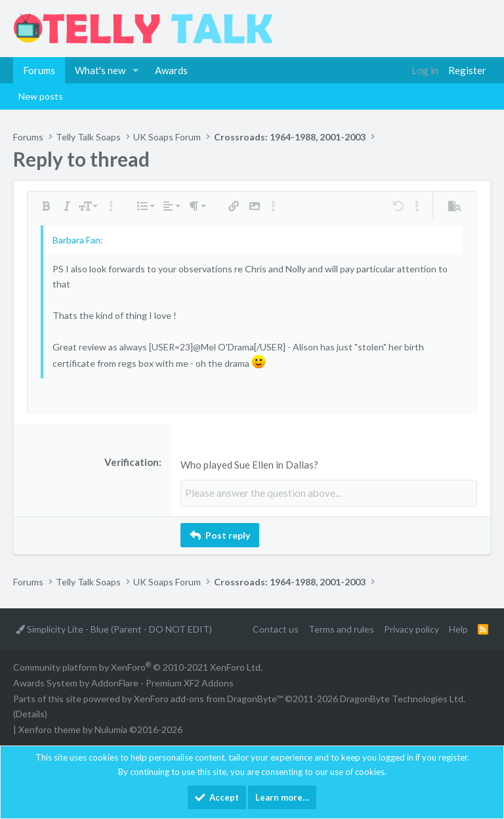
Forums (39, 70)
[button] (136, 70)
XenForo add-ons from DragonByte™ (208, 698)
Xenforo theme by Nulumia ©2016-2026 (100, 729)
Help (458, 629)
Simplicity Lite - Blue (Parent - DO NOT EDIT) (114, 629)
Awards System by (123, 683)
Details (30, 714)
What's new (100, 70)
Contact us (276, 629)
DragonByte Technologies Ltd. (403, 698)
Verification (132, 462)
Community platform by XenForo (138, 667)
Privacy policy (411, 629)
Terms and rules (341, 629)
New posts (41, 96)
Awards (171, 70)
